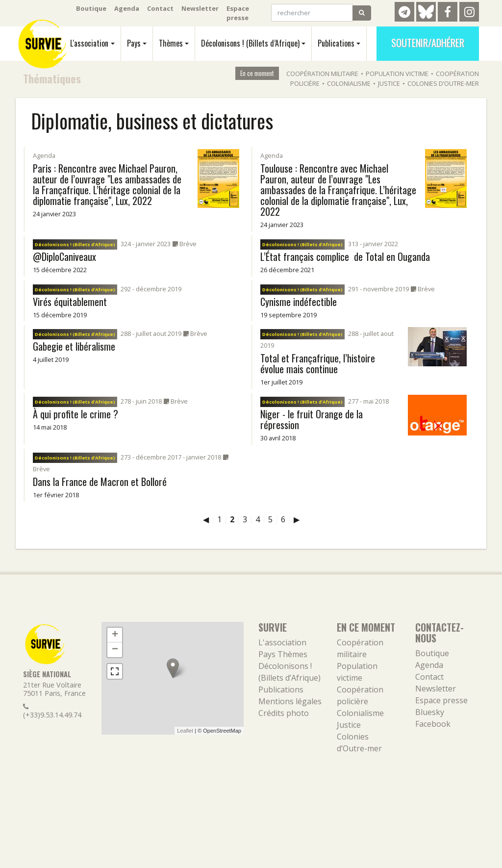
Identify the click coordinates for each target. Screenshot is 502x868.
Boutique (91, 8)
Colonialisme (349, 83)
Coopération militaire (322, 74)
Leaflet (185, 731)
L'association (89, 43)
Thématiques (52, 78)
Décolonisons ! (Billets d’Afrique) (250, 43)
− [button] (115, 650)
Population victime (397, 74)
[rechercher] (312, 13)
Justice (389, 83)
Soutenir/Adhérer (428, 43)
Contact (160, 8)
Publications (336, 43)
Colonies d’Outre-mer (443, 83)
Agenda (127, 8)
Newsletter (200, 8)
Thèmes (171, 43)
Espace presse (238, 13)
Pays (134, 43)
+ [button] (115, 635)
